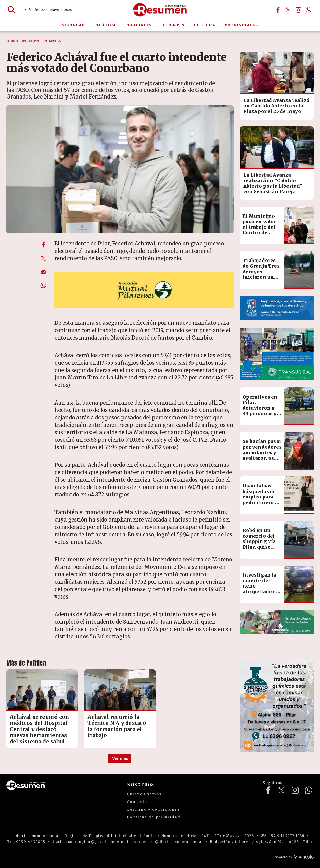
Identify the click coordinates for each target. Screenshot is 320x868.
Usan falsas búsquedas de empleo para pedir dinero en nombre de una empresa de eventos (262, 502)
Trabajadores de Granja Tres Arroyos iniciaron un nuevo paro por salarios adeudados (261, 277)
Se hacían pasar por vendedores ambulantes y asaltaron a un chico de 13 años (262, 455)
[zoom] (120, 169)
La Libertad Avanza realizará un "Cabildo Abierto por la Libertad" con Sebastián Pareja (273, 183)
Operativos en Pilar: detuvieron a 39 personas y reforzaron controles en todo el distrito (262, 414)
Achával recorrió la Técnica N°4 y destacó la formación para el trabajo (117, 726)
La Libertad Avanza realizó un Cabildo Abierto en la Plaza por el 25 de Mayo (276, 106)
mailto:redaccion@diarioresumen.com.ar (162, 842)
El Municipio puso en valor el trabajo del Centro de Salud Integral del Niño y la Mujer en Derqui (261, 235)
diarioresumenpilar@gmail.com (84, 842)
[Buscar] (12, 10)
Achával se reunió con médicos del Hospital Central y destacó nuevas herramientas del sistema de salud (39, 729)
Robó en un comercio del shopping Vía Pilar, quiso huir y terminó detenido (261, 544)
